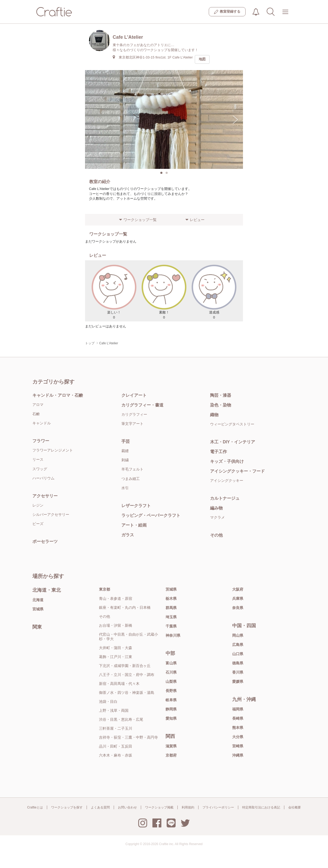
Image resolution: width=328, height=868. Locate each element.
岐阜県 (171, 700)
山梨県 (171, 681)
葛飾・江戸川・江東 (116, 657)
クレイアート (134, 395)
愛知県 (171, 718)
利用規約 (188, 807)
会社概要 (295, 807)
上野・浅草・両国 (114, 710)
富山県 (171, 663)
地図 (202, 59)
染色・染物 (221, 405)
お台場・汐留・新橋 (116, 625)
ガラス (128, 535)
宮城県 (38, 609)
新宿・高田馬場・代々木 (119, 684)
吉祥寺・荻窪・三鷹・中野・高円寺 (128, 737)
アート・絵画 (134, 525)
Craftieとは (35, 807)
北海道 (38, 600)
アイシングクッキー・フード (237, 471)
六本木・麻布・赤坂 (116, 755)
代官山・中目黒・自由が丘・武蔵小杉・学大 (128, 637)
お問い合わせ (127, 807)
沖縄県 (238, 755)
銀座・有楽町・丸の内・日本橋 (125, 607)
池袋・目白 (108, 702)
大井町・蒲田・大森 (116, 648)
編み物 (216, 508)
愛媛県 (238, 681)
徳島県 (238, 663)
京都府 (171, 755)
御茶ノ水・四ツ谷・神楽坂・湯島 (127, 693)
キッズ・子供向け (227, 461)
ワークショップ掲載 (159, 807)
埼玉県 (171, 617)
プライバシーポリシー (218, 807)
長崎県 (238, 718)
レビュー (197, 220)
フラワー (41, 441)
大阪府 (238, 589)
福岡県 (238, 709)
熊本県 (238, 728)
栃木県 (171, 599)
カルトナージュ (225, 498)
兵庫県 (238, 599)
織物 (214, 415)
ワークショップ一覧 (140, 220)
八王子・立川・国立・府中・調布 (127, 675)
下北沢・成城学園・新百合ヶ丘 (125, 666)
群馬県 (171, 608)
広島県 (238, 645)
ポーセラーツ (45, 541)
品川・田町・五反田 (116, 746)
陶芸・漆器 (221, 395)
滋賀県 (171, 746)
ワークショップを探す (67, 807)
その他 (216, 535)
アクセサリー (45, 496)
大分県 (238, 737)
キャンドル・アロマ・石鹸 (58, 395)
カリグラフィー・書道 (142, 405)
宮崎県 (238, 746)
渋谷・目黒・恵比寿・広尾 (121, 719)
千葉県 (171, 626)
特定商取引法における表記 (261, 807)
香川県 (238, 672)
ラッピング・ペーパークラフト (151, 515)
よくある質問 (100, 807)
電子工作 (218, 452)
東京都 (105, 589)
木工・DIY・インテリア (233, 442)
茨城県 (171, 589)
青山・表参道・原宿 (116, 599)
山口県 (238, 654)
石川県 (171, 672)
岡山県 (238, 635)
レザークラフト (136, 506)
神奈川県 (173, 635)
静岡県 (171, 709)
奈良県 (238, 608)
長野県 (171, 691)
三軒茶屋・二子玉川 (116, 728)
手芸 (126, 441)
